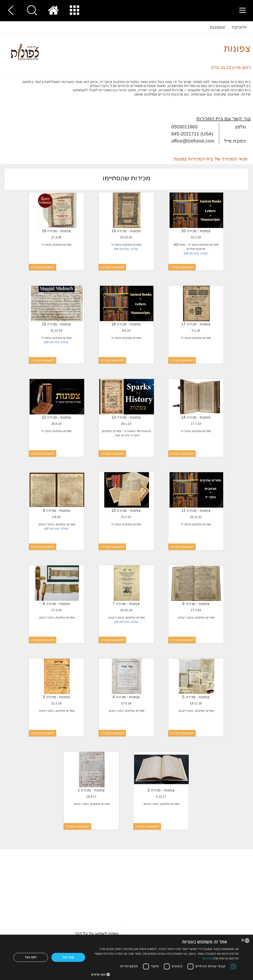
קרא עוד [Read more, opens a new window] (207, 958)
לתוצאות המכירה (182, 267)
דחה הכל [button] (31, 957)
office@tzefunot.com (193, 141)
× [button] (243, 940)
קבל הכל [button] (68, 957)
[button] (165, 974)
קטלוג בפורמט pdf (196, 253)
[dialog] (126, 957)
